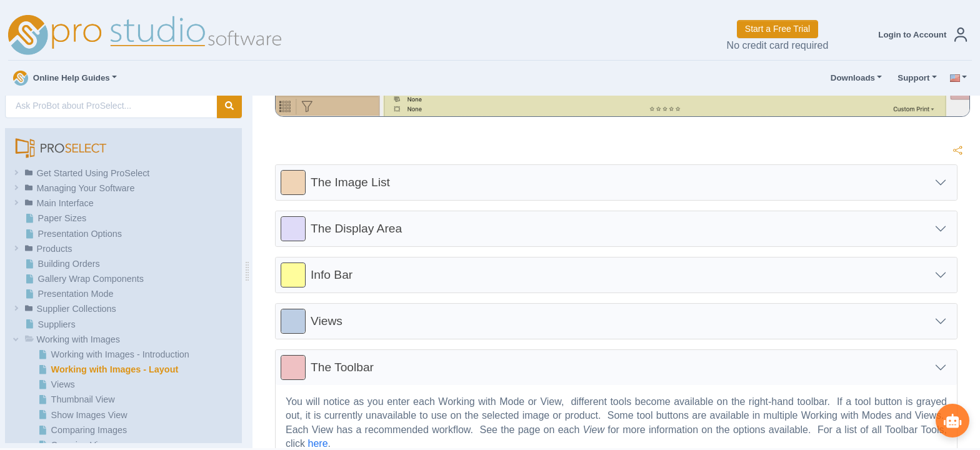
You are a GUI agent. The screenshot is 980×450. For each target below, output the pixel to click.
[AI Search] (111, 106)
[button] (920, 35)
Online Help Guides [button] (62, 78)
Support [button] (911, 78)
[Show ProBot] (952, 420)
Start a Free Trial (777, 29)
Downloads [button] (850, 78)
